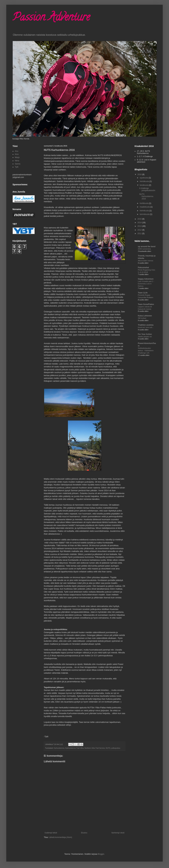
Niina (17, 161)
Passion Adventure (51, 18)
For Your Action (145, 334)
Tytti (17, 167)
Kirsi (17, 154)
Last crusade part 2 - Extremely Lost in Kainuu (146, 284)
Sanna (18, 164)
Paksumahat (143, 268)
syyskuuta (144, 178)
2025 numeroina (144, 249)
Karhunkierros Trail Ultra (74, 748)
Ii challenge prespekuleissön (147, 189)
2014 (140, 223)
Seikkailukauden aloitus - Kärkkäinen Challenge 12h (146, 351)
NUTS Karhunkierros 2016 (146, 196)
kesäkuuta (144, 185)
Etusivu (84, 833)
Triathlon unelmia (146, 325)
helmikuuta (145, 211)
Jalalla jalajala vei (145, 337)
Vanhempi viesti (118, 833)
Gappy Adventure (146, 279)
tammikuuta (145, 214)
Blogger (101, 854)
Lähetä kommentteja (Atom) (60, 837)
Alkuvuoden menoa (146, 261)
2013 (140, 226)
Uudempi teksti (51, 833)
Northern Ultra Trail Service (95, 748)
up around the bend (147, 247)
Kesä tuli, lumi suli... (146, 327)
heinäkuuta (145, 181)
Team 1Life (143, 293)
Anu (17, 151)
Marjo (17, 157)
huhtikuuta (144, 203)
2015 (140, 219)
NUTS (108, 748)
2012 (140, 230)
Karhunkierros (59, 748)
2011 (140, 234)
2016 (140, 174)
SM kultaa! (142, 318)
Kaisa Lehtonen (145, 316)
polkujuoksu (116, 748)
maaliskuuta (145, 207)
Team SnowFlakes (146, 304)
